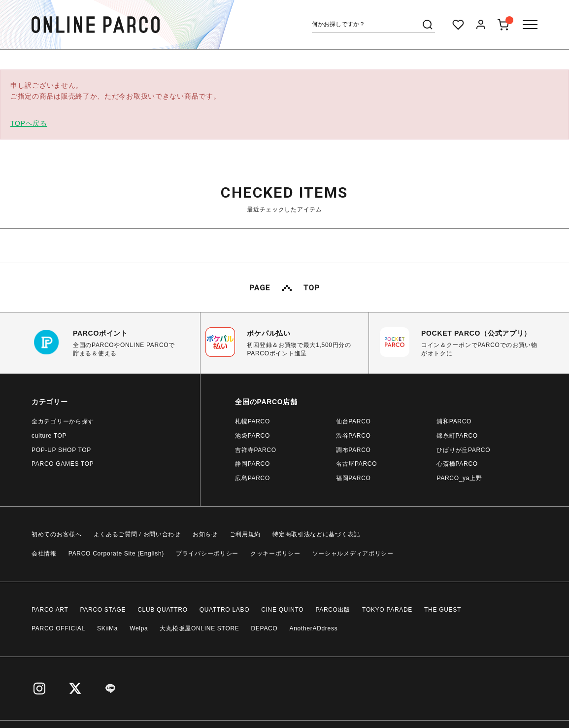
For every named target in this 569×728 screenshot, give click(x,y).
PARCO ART (50, 610)
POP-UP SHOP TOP (61, 450)
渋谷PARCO (353, 436)
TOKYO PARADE (387, 610)
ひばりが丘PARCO (463, 450)
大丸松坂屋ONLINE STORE (199, 628)
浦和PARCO (454, 421)
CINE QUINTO (282, 610)
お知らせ (205, 534)
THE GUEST (443, 610)
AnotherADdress (314, 628)
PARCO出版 (333, 610)
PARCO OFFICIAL (58, 628)
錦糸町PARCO (457, 436)
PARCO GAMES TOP (63, 464)
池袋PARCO (252, 436)
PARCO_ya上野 (459, 478)
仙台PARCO (353, 421)
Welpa (139, 628)
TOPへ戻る (29, 123)
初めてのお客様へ (57, 534)
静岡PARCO (252, 464)
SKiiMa (107, 628)
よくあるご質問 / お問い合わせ (137, 534)
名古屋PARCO (356, 464)
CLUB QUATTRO (163, 610)
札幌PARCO (252, 421)
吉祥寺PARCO (255, 450)
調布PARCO (353, 450)
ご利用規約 (245, 534)
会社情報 (44, 554)
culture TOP (49, 436)
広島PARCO (252, 478)
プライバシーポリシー (207, 554)
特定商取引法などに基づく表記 (316, 534)
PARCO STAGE (103, 610)
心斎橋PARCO (457, 464)
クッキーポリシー (275, 554)
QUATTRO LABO (225, 610)
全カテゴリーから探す (63, 421)
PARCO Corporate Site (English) (116, 554)
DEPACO (265, 628)
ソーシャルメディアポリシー (353, 554)
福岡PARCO (353, 478)
